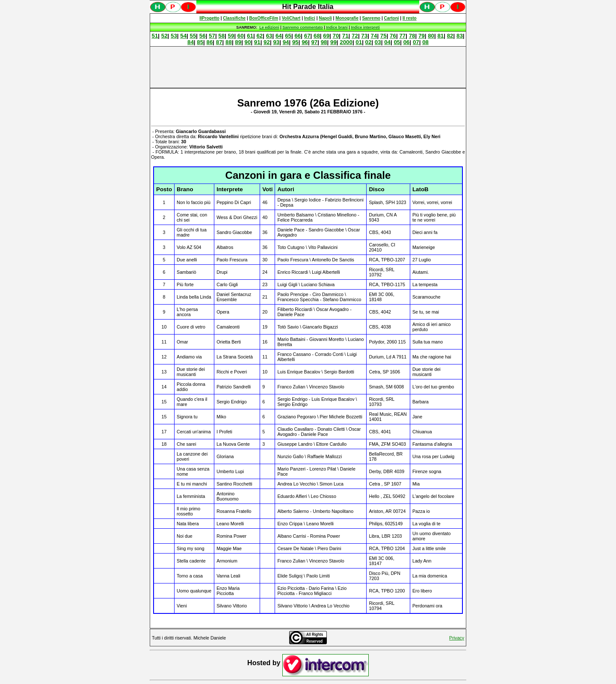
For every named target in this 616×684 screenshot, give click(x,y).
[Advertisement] (308, 67)
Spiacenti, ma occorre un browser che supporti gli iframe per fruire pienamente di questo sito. (308, 11)
